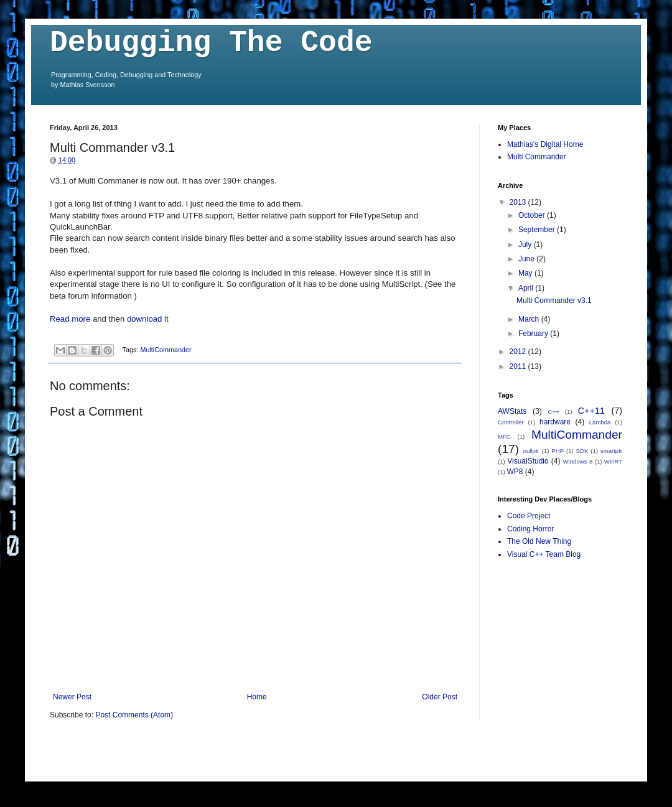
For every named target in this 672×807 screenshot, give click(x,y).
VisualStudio (528, 461)
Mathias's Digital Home (545, 144)
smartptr (611, 451)
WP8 (515, 472)
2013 (519, 202)
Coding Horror (530, 529)
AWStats (512, 411)
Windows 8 (578, 461)
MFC (504, 436)
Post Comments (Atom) (134, 715)
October (533, 215)
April (527, 288)
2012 (519, 352)
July (526, 245)
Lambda (600, 422)
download (144, 319)
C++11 (591, 411)
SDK (582, 451)
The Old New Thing (539, 541)
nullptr (531, 451)
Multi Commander (537, 157)
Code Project (529, 516)
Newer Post (72, 697)
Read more (70, 319)
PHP (558, 451)
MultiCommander (166, 350)
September (538, 230)
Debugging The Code (211, 43)
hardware (555, 422)
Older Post (440, 697)
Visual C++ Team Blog (544, 554)
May (526, 273)
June (527, 259)
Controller (511, 422)
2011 (519, 366)
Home (257, 697)
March (530, 319)
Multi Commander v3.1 (554, 301)
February (534, 334)
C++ (554, 412)
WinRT (613, 461)
